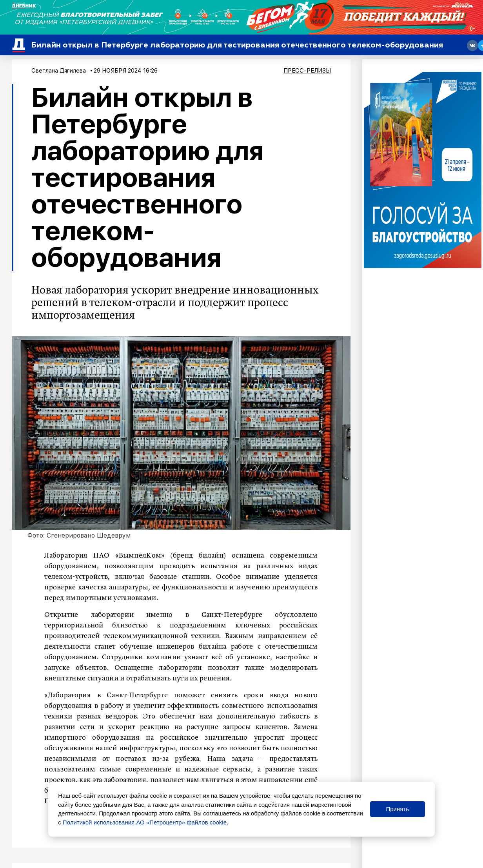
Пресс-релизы (307, 71)
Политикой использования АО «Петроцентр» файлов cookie (145, 822)
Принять (397, 809)
